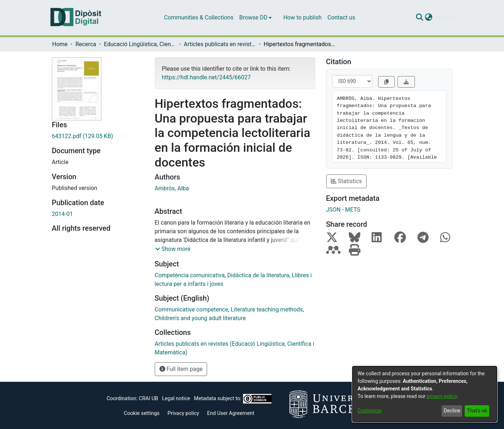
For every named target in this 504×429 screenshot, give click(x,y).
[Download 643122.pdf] (98, 136)
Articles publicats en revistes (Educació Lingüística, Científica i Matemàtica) (220, 44)
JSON (334, 210)
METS (353, 210)
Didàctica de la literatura (258, 275)
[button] (173, 249)
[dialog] (425, 394)
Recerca (86, 44)
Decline (452, 411)
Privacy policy (183, 413)
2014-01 (62, 214)
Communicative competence (192, 309)
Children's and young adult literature (200, 318)
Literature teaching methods (267, 309)
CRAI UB (148, 399)
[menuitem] (255, 18)
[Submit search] (420, 18)
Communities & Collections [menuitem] (199, 17)
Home (60, 44)
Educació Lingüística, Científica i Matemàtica (140, 44)
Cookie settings (142, 413)
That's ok (477, 411)
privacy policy (442, 396)
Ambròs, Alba (172, 188)
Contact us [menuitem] (341, 17)
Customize (369, 411)
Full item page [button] (181, 369)
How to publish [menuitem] (302, 17)
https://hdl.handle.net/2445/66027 (206, 77)
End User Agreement (231, 413)
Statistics (347, 181)
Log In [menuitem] (442, 17)
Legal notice (176, 399)
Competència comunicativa (190, 275)
